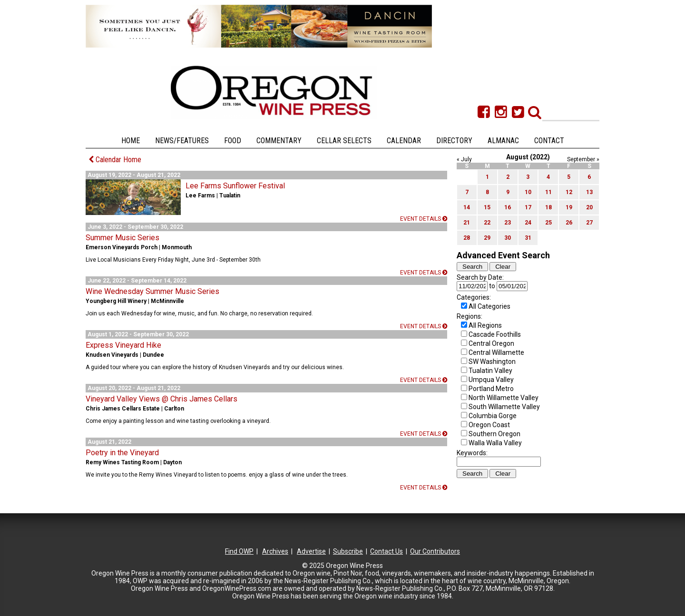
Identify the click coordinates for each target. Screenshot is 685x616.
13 (589, 192)
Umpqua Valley (491, 380)
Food (233, 141)
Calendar (404, 141)
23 (508, 223)
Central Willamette (496, 352)
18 (548, 207)
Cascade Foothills (495, 334)
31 (528, 238)
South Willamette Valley (504, 407)
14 (467, 207)
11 (548, 192)
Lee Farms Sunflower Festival (235, 186)
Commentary (279, 141)
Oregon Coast (489, 425)
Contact (549, 141)
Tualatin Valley (490, 371)
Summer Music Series (122, 238)
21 (467, 223)
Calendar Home (115, 160)
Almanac (503, 141)
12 (569, 192)
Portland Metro (491, 389)
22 (487, 223)
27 (589, 223)
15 (487, 207)
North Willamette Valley (504, 398)
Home (131, 141)
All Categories (489, 306)
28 (467, 238)
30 (508, 238)
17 (528, 207)
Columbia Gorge (493, 416)
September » (583, 159)
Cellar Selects (344, 141)
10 (528, 192)
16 (508, 207)
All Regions (485, 325)
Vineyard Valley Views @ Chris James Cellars (161, 399)
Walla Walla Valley (495, 443)
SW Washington (492, 362)
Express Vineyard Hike (123, 345)
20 (589, 207)
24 (528, 223)
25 (548, 223)
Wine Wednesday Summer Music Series (152, 291)
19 (569, 207)
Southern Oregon (494, 434)
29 (487, 238)
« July (464, 159)
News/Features (182, 141)
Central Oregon (491, 343)
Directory (454, 141)
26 (569, 223)
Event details (424, 219)
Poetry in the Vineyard (122, 453)
